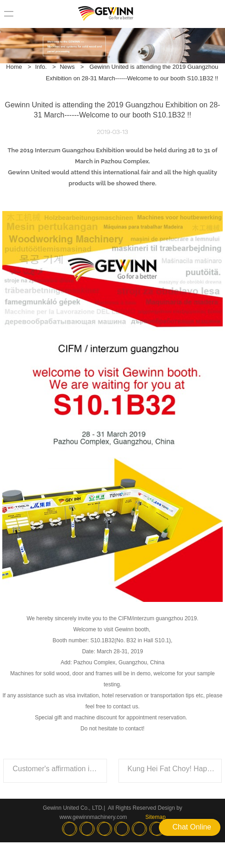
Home (14, 67)
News (67, 67)
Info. (41, 67)
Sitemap (156, 817)
